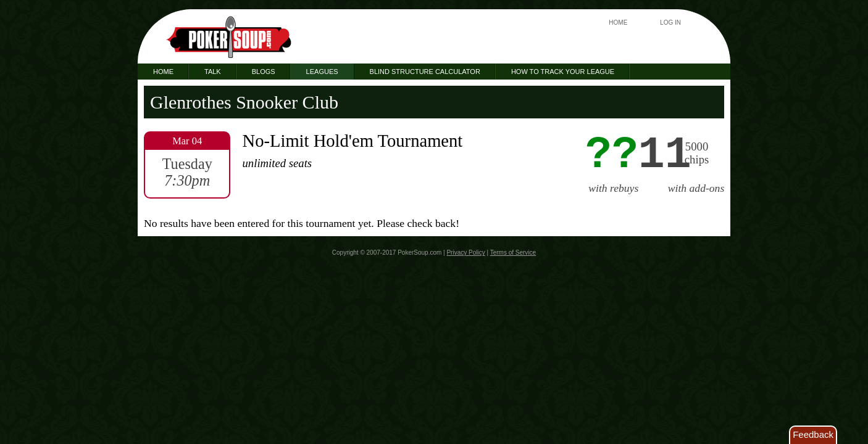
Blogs (264, 72)
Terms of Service (513, 253)
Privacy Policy (465, 253)
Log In (670, 23)
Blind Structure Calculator (425, 72)
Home (618, 23)
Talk (213, 72)
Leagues (322, 72)
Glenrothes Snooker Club (244, 102)
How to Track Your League (563, 72)
